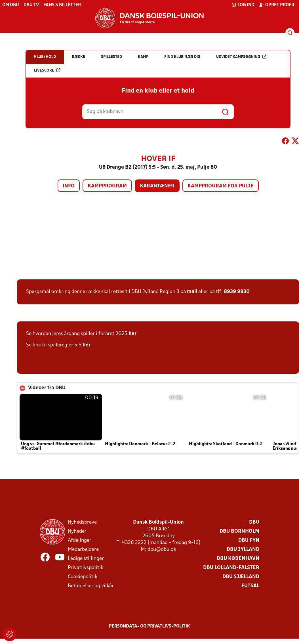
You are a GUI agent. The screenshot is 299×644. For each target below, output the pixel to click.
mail (192, 292)
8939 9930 (237, 292)
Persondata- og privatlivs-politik (149, 626)
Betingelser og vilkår (91, 586)
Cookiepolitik (83, 577)
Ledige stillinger (86, 559)
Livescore (47, 70)
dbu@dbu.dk (162, 550)
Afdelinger (80, 540)
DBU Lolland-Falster (231, 568)
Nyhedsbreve (82, 522)
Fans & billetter (62, 5)
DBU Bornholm (239, 531)
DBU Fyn (249, 540)
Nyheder (77, 531)
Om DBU (11, 5)
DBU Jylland (243, 550)
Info (69, 186)
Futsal (250, 586)
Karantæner (157, 186)
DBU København (238, 559)
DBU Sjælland (241, 577)
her (132, 334)
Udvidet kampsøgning (241, 57)
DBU (254, 522)
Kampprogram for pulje (221, 186)
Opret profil (277, 5)
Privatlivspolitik (86, 568)
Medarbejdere (83, 550)
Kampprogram (107, 186)
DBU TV (31, 5)
